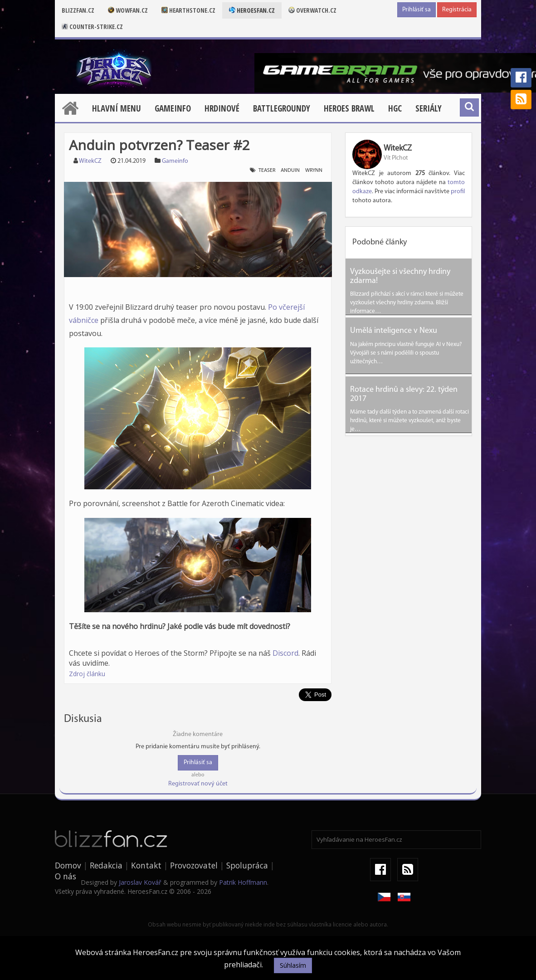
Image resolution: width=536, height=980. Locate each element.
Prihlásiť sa (417, 10)
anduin (290, 171)
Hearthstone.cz (188, 10)
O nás (66, 876)
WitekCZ (90, 161)
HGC (395, 108)
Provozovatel (194, 865)
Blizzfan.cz (78, 10)
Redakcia (106, 865)
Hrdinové (222, 108)
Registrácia (457, 10)
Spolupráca (247, 865)
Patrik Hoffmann (243, 882)
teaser (267, 171)
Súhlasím (293, 965)
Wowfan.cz (128, 10)
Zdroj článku (87, 674)
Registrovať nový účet (198, 784)
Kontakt (146, 865)
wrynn (314, 171)
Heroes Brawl (349, 108)
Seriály (429, 108)
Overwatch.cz (312, 10)
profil (458, 192)
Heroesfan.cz (252, 10)
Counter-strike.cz (92, 27)
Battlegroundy (282, 108)
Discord (285, 653)
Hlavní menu (117, 108)
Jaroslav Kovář (140, 882)
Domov (68, 865)
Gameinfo (173, 108)
